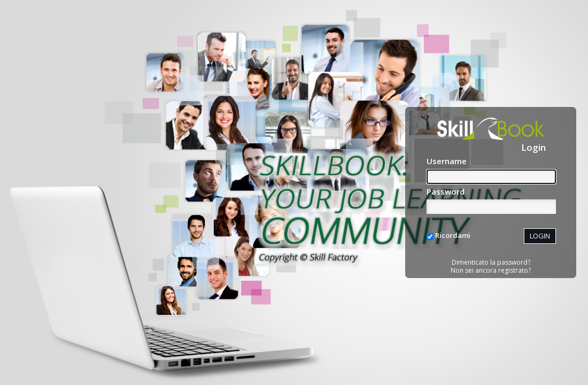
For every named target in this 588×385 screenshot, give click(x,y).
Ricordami (453, 235)
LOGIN (540, 236)
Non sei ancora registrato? (491, 270)
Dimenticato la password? (491, 262)
